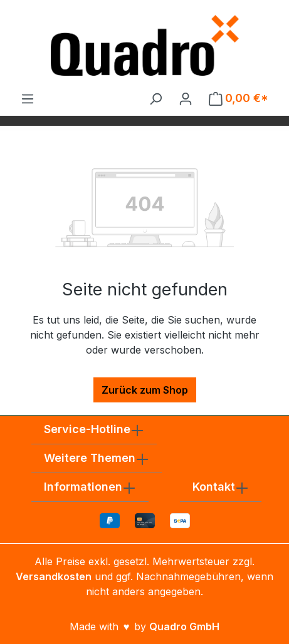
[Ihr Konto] (186, 98)
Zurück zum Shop (145, 390)
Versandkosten (54, 576)
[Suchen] (155, 98)
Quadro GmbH (184, 626)
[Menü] (28, 98)
